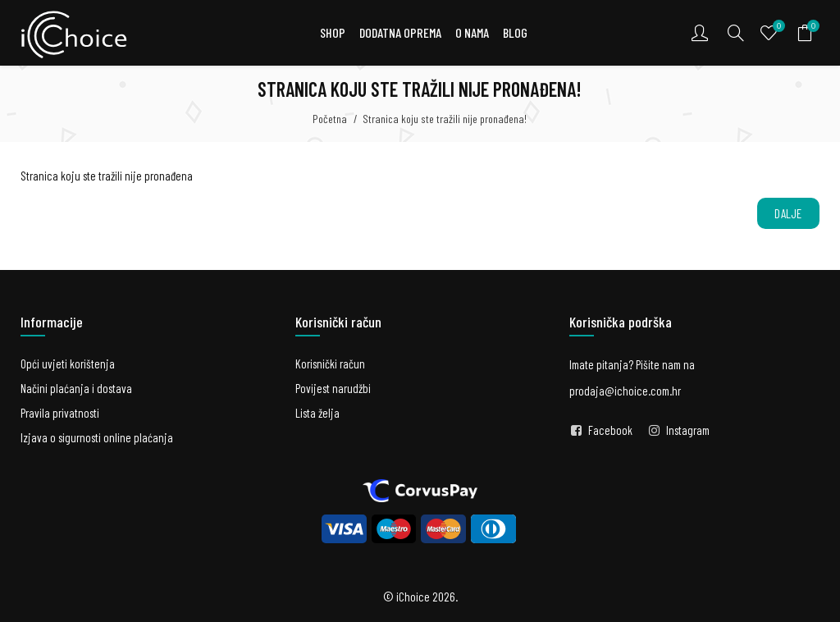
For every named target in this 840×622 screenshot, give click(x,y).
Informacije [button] (52, 322)
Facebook (610, 430)
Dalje (788, 213)
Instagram (688, 430)
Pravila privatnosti (60, 413)
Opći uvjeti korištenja (68, 364)
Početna (330, 119)
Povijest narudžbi (333, 388)
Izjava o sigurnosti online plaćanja (97, 437)
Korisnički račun (330, 364)
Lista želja (317, 413)
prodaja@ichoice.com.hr (625, 391)
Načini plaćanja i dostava (76, 388)
